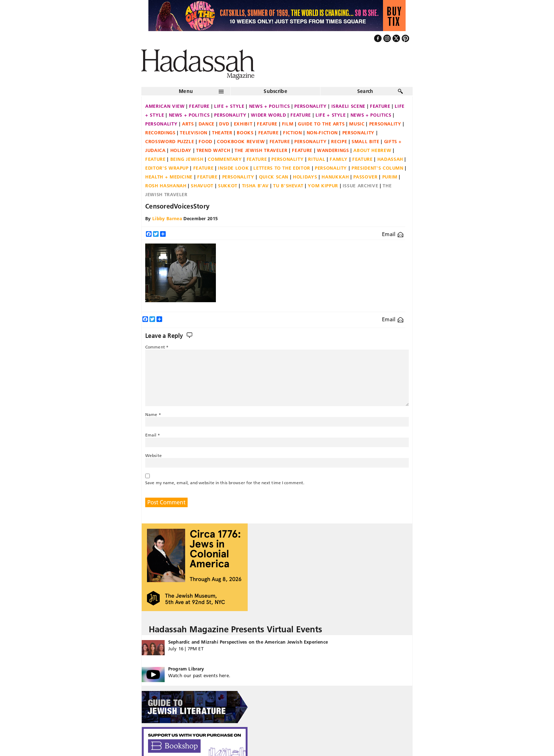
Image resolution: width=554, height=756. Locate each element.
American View (165, 106)
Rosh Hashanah (166, 186)
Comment (157, 347)
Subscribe (275, 91)
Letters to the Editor (282, 168)
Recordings (160, 133)
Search (365, 91)
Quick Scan (274, 177)
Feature (199, 106)
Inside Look (233, 168)
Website (154, 455)
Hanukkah (335, 177)
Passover (365, 177)
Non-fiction (322, 133)
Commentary (225, 159)
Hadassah (390, 159)
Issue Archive (360, 186)
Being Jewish (187, 159)
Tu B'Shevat (288, 186)
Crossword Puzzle (170, 141)
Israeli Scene (348, 106)
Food (205, 141)
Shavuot (202, 186)
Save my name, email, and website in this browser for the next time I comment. (225, 483)
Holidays (305, 177)
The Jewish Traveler (261, 150)
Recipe (339, 141)
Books (245, 133)
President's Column (378, 168)
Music (357, 124)
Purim (390, 177)
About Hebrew (372, 150)
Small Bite (366, 141)
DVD (224, 124)
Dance (207, 124)
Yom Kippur (323, 186)
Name (153, 414)
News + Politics (270, 106)
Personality (310, 106)
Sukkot (228, 186)
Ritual (317, 159)
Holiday (181, 150)
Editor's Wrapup (167, 168)
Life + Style (229, 106)
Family (339, 159)
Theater (222, 133)
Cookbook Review (241, 141)
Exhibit (243, 124)
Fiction (293, 133)
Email (393, 234)
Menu (186, 91)
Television (194, 133)
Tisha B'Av (255, 186)
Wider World (268, 115)
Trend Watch (213, 150)
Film (288, 124)
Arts (188, 124)
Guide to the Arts (321, 124)
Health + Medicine (169, 177)
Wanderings (333, 150)
